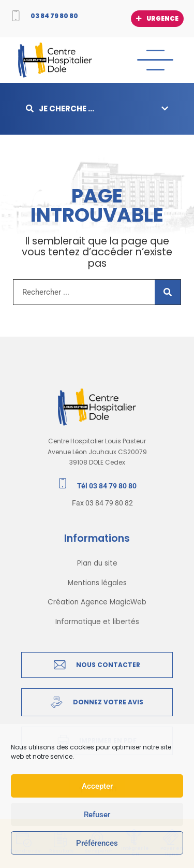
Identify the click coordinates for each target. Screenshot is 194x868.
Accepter (97, 786)
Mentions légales (97, 583)
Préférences (97, 843)
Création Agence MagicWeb (97, 602)
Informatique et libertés (97, 622)
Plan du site (97, 563)
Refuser (97, 815)
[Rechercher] (168, 292)
